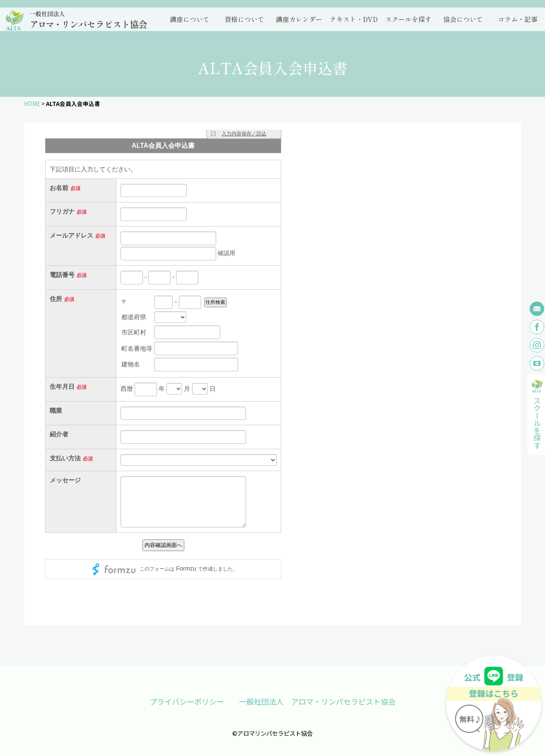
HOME (32, 104)
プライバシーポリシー (187, 701)
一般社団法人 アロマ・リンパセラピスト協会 (317, 701)
